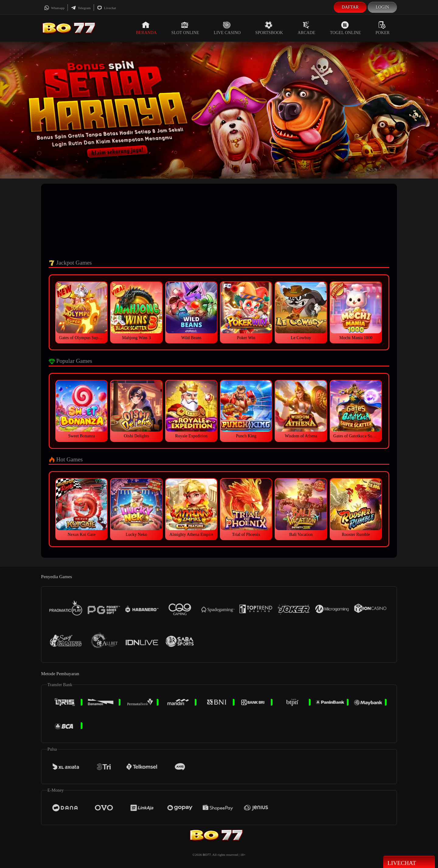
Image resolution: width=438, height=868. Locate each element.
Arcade (307, 28)
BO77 (207, 855)
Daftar (350, 7)
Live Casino (227, 28)
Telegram (81, 8)
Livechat (106, 8)
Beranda (146, 28)
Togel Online (346, 28)
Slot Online (185, 28)
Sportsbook (269, 28)
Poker (383, 28)
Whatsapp (54, 8)
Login (382, 7)
